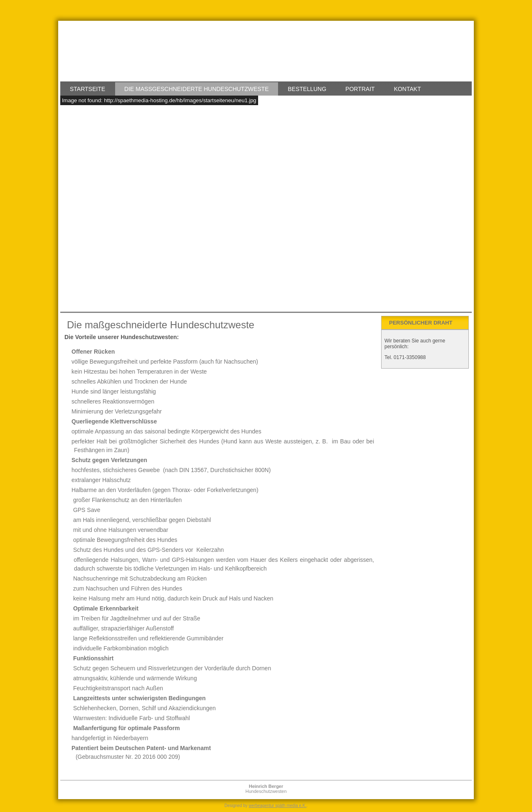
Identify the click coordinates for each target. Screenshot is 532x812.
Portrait (360, 89)
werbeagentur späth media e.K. (277, 806)
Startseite (87, 89)
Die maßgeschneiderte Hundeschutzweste (196, 89)
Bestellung (307, 89)
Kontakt (408, 89)
